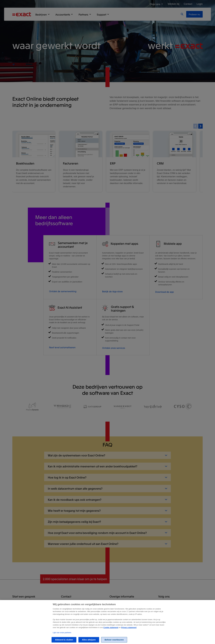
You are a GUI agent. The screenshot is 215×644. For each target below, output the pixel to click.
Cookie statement (111, 630)
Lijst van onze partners (62, 635)
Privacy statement (129, 630)
